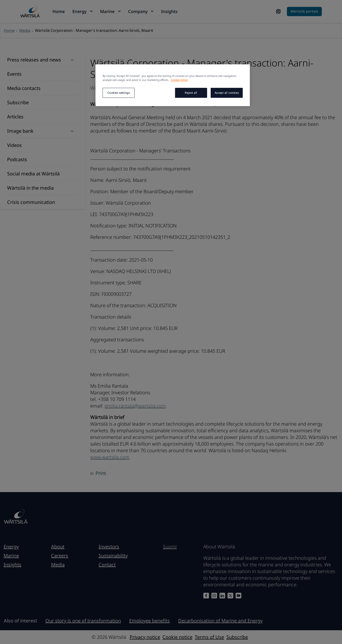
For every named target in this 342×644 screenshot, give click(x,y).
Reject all (191, 93)
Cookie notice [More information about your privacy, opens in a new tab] (179, 80)
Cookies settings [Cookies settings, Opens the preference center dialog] (119, 93)
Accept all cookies (227, 93)
